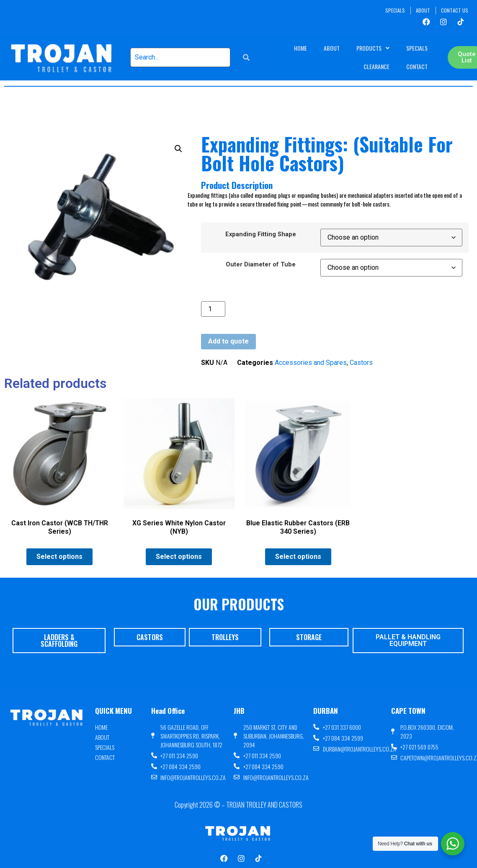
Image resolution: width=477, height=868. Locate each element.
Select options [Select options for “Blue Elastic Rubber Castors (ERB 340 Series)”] (298, 557)
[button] (178, 149)
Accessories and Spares (311, 363)
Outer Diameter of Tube (261, 265)
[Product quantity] (213, 309)
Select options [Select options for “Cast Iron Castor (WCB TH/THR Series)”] (59, 557)
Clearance (376, 66)
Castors (361, 363)
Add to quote (228, 341)
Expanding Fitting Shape (261, 235)
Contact (417, 66)
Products (373, 48)
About (332, 48)
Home (300, 48)
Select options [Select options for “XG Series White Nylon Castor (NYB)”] (179, 557)
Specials (417, 48)
